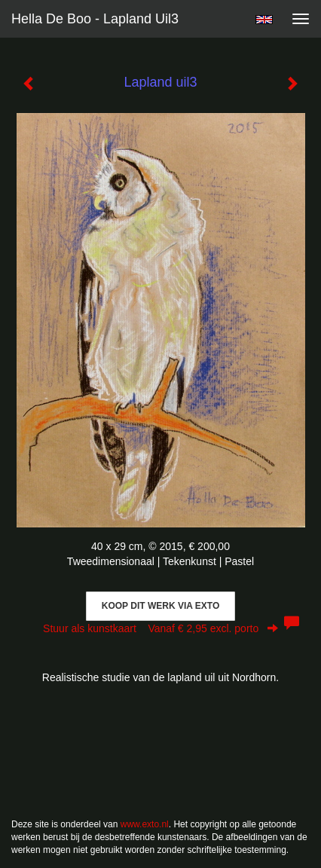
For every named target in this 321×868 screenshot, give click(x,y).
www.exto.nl (145, 824)
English (264, 20)
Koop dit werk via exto (160, 606)
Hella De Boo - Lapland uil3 (95, 19)
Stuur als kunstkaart (160, 628)
